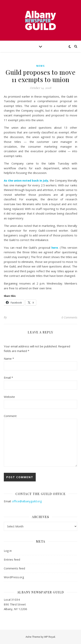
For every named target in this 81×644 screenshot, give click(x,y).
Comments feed (14, 568)
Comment (10, 416)
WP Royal (50, 637)
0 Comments (69, 317)
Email (8, 378)
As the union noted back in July (26, 180)
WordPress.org (14, 577)
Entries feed (12, 559)
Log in (8, 551)
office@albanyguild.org (27, 501)
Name (9, 359)
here (55, 248)
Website (9, 397)
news (40, 66)
